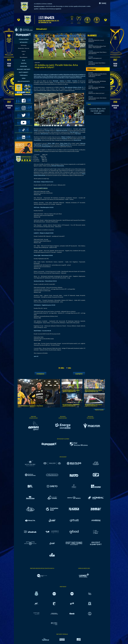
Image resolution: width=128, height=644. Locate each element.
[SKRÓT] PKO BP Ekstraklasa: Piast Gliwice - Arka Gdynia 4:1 (97, 47)
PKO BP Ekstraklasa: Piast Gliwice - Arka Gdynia (31, 406)
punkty (102, 111)
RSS (24, 54)
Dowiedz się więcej (39, 6)
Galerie (24, 51)
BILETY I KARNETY (24, 72)
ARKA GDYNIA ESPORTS (24, 81)
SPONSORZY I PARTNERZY (24, 69)
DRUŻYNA (24, 63)
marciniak (94, 111)
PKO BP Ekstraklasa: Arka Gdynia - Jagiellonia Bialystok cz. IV (71, 391)
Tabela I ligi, (37, 150)
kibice (99, 109)
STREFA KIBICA (24, 75)
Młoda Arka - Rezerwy (24, 48)
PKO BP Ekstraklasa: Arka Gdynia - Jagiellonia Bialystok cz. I (94, 405)
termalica (98, 113)
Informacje (24, 45)
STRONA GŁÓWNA (24, 39)
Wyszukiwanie (24, 57)
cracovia (93, 109)
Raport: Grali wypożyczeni (95, 58)
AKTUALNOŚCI (24, 42)
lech (104, 109)
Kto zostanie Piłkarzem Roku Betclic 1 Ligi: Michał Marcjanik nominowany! (98, 75)
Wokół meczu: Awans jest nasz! (96, 93)
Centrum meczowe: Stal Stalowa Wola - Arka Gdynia (96, 88)
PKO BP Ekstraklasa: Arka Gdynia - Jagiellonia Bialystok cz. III (94, 391)
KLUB (24, 60)
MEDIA (24, 78)
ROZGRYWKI (24, 66)
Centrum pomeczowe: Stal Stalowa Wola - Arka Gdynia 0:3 (97, 82)
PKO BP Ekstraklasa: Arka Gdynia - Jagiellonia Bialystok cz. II (71, 405)
